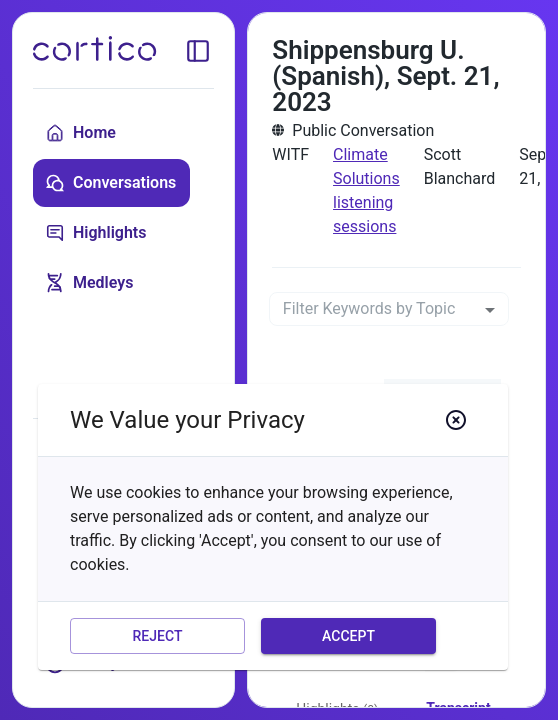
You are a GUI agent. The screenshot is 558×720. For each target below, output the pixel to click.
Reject (157, 636)
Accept (348, 636)
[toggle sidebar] (198, 51)
